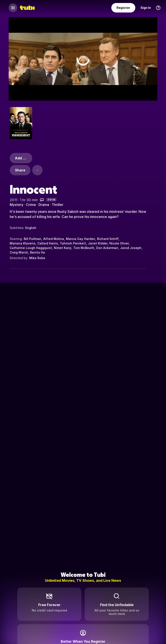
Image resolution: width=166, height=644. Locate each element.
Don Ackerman (107, 248)
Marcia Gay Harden (81, 239)
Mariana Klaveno (23, 243)
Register (123, 8)
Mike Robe (37, 258)
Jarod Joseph (131, 248)
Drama (44, 205)
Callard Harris (48, 243)
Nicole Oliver (119, 243)
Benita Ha (38, 252)
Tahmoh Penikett (73, 243)
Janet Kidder (98, 243)
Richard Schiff (108, 239)
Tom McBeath (84, 248)
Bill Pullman (33, 239)
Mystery (17, 205)
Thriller (57, 205)
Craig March (19, 252)
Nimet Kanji (63, 248)
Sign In (146, 8)
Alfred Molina (54, 239)
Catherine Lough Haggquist (31, 248)
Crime (31, 205)
